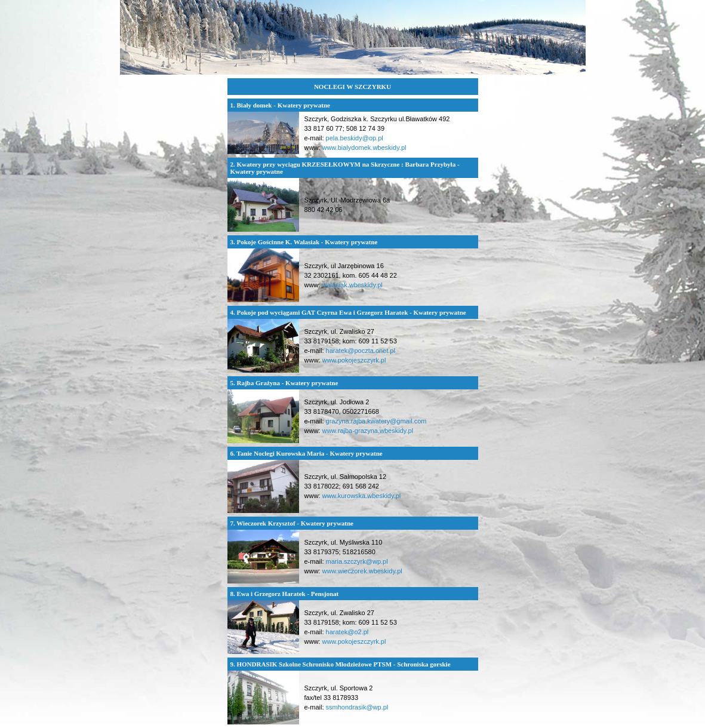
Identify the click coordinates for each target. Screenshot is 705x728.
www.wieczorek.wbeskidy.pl (362, 571)
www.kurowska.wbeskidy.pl (361, 496)
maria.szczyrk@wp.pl (357, 561)
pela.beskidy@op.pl (355, 138)
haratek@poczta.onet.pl (361, 351)
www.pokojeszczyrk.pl (354, 360)
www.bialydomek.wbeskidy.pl (364, 148)
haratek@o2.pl (347, 632)
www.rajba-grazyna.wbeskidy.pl (367, 431)
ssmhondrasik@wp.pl (357, 707)
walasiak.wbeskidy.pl (352, 285)
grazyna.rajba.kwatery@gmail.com (376, 421)
